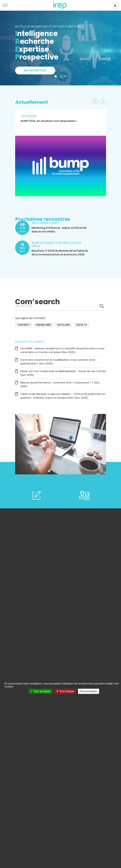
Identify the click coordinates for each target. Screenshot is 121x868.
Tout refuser (65, 691)
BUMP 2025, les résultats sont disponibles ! (49, 121)
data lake (64, 325)
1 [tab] (56, 77)
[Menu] (5, 5)
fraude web (43, 325)
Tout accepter (40, 691)
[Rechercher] (61, 306)
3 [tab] (66, 77)
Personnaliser (89, 691)
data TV (82, 325)
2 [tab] (61, 77)
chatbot (24, 325)
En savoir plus (35, 72)
